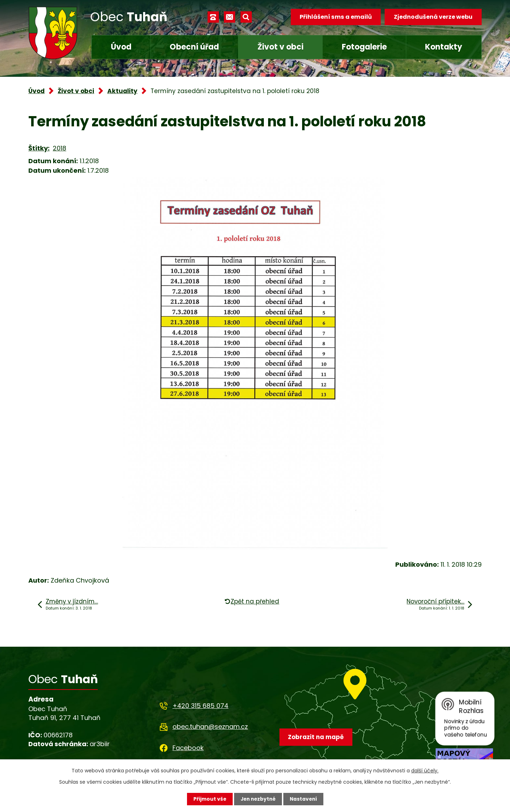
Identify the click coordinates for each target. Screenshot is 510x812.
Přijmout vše (208, 799)
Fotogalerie (364, 47)
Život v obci (280, 47)
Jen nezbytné (258, 799)
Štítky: (39, 148)
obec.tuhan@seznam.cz (210, 727)
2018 (59, 148)
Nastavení (305, 799)
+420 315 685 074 (200, 706)
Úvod (121, 47)
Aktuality (122, 91)
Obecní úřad (194, 47)
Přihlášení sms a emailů (335, 17)
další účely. (425, 771)
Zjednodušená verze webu (433, 17)
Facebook (188, 748)
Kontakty (444, 47)
